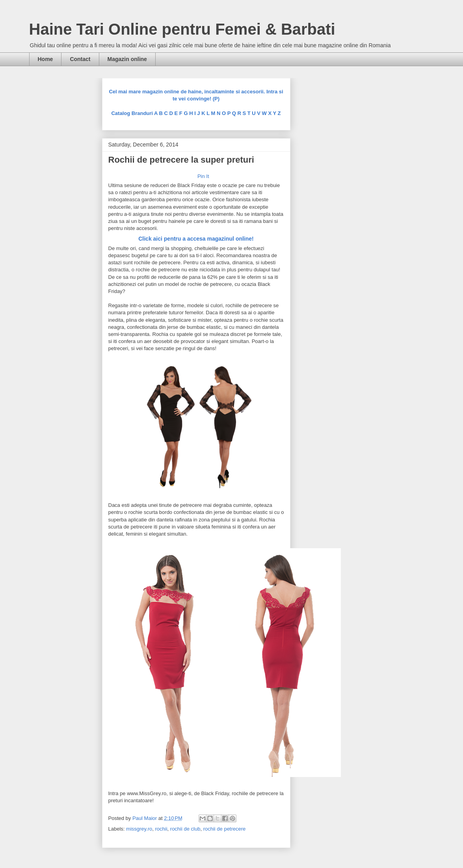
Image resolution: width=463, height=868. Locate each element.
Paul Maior (145, 818)
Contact (80, 59)
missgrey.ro (139, 829)
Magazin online (127, 59)
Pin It (203, 176)
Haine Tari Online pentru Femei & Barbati (182, 29)
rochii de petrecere (225, 829)
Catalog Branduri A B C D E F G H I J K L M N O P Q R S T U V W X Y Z (196, 113)
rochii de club (185, 829)
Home (46, 59)
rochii (161, 829)
